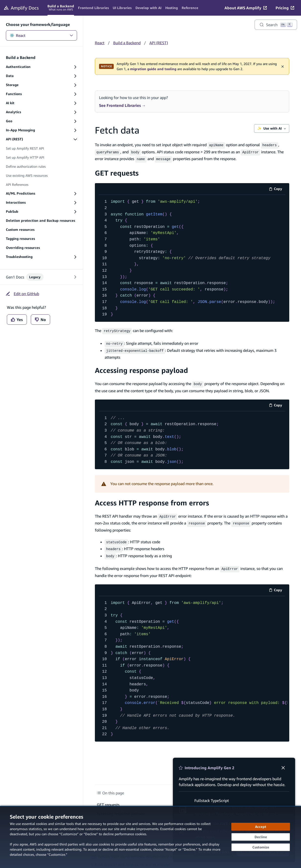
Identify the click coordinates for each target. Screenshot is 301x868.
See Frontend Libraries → (122, 105)
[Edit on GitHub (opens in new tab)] (22, 294)
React (41, 35)
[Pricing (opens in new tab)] (285, 8)
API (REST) (159, 43)
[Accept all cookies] (261, 827)
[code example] (192, 257)
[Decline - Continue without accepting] (261, 837)
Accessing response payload (141, 367)
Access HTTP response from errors (152, 499)
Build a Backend (127, 43)
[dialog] (150, 837)
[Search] (276, 25)
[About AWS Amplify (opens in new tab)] (246, 8)
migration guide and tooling (153, 69)
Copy (277, 188)
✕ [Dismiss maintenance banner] (283, 66)
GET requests (117, 171)
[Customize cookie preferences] (261, 847)
